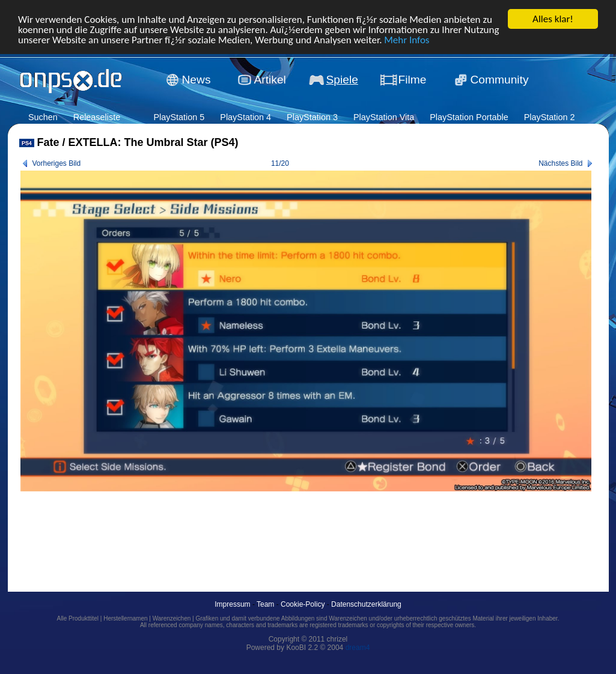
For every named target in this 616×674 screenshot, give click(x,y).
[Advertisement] (238, 528)
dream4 (358, 648)
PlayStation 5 (179, 117)
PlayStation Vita (384, 117)
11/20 (280, 163)
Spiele (342, 80)
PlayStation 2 (550, 117)
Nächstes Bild (560, 163)
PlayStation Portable (469, 117)
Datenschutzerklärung (366, 604)
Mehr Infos (407, 39)
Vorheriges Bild (57, 163)
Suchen (43, 117)
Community (500, 80)
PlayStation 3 (312, 117)
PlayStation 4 (245, 117)
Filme (413, 80)
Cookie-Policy (303, 604)
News (197, 80)
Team (265, 604)
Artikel (270, 80)
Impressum (232, 604)
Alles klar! (553, 19)
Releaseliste (97, 117)
